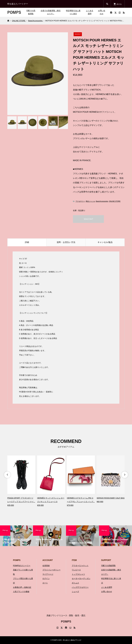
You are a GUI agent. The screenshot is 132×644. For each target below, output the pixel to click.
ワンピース (76, 570)
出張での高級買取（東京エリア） (51, 12)
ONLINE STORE (115, 201)
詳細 (27, 242)
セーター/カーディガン (81, 578)
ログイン (46, 578)
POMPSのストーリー (22, 566)
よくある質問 (90, 12)
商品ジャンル (90, 201)
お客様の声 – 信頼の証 (22, 587)
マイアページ (48, 574)
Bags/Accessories (102, 201)
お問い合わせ (102, 12)
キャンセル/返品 (105, 242)
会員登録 (46, 566)
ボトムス (75, 583)
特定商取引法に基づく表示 (73, 12)
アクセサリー (80, 201)
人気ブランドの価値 (21, 592)
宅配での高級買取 (31, 12)
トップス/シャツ (78, 574)
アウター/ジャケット (80, 566)
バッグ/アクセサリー (80, 587)
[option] (21, 481)
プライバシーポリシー (51, 570)
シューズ (75, 592)
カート (45, 583)
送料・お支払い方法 (66, 242)
